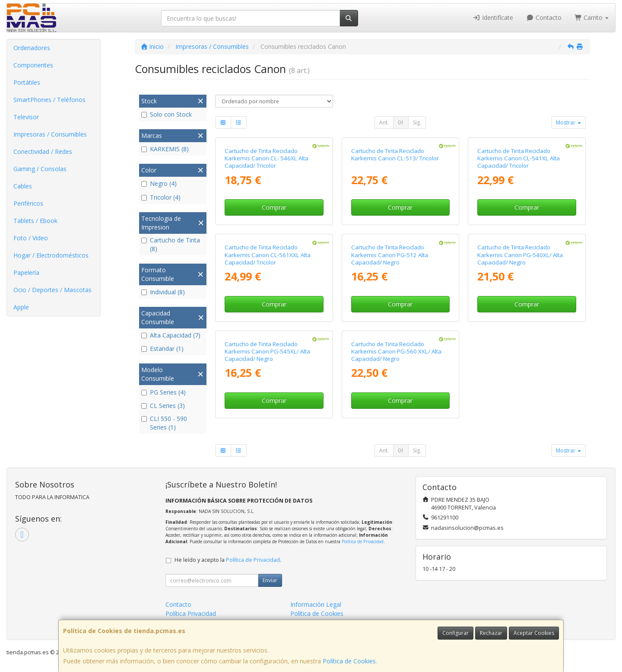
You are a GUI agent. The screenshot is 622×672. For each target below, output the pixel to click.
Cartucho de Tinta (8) (171, 244)
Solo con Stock (167, 114)
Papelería (26, 272)
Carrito (592, 18)
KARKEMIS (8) (165, 149)
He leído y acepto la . (228, 560)
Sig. (417, 123)
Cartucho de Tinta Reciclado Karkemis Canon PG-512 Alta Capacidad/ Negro (390, 255)
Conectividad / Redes (43, 151)
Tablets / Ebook (35, 221)
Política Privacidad (191, 613)
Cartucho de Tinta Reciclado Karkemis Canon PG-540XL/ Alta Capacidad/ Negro (520, 255)
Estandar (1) (162, 349)
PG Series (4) (163, 392)
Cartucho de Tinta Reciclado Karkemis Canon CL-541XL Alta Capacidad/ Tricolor (519, 158)
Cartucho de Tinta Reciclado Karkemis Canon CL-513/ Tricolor (395, 154)
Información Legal (316, 604)
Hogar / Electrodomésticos (51, 255)
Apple (21, 307)
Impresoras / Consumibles (50, 134)
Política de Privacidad (363, 541)
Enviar (270, 580)
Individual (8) (163, 292)
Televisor (26, 117)
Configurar (455, 633)
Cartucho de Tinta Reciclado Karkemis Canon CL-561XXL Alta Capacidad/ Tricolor (268, 255)
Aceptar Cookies (534, 633)
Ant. (384, 123)
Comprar (274, 207)
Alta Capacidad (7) (171, 335)
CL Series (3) (163, 406)
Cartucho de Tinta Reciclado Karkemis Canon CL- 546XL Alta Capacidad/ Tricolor (267, 158)
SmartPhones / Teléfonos (49, 100)
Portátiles (27, 82)
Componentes (33, 65)
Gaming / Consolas (40, 169)
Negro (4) (159, 183)
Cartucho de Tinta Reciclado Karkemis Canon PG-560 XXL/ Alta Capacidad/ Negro (396, 352)
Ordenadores (32, 48)
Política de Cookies (349, 661)
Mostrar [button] (568, 123)
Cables (23, 186)
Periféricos (28, 203)
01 (401, 123)
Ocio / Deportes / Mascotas (52, 290)
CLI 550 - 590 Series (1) (164, 423)
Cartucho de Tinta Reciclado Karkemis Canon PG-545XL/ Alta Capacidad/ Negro (267, 352)
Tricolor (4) (161, 197)
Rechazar (491, 633)
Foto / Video (31, 238)
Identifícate (493, 18)
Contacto (544, 18)
